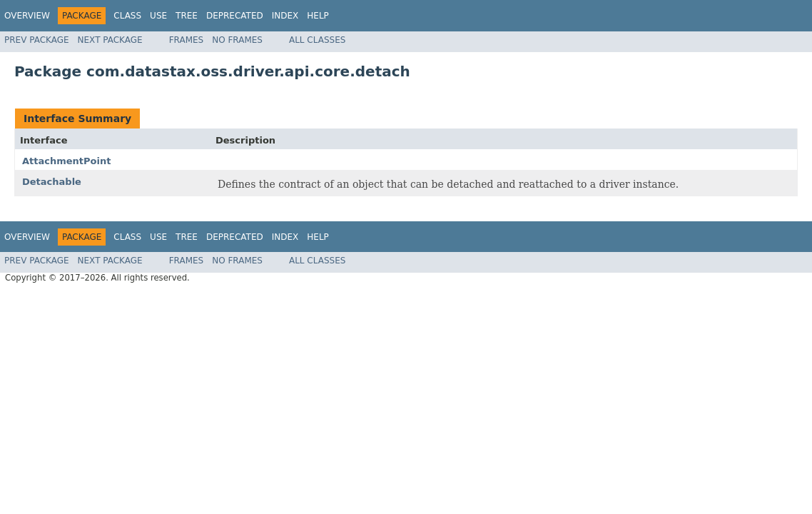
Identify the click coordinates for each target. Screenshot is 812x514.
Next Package (110, 40)
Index (285, 16)
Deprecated (235, 16)
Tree (187, 16)
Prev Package (37, 40)
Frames (187, 40)
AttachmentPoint (66, 161)
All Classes (317, 40)
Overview (27, 16)
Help (318, 16)
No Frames (237, 40)
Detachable (52, 182)
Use (158, 16)
